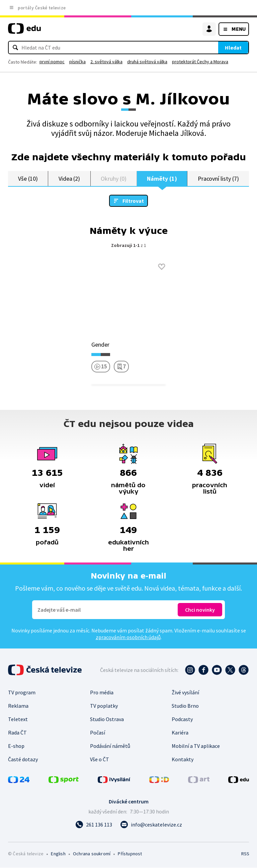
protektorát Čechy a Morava (200, 62)
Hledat (233, 48)
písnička (77, 62)
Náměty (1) (162, 179)
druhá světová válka (147, 62)
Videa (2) (69, 179)
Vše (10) (28, 179)
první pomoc (52, 62)
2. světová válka (106, 62)
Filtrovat (133, 201)
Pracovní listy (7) (218, 179)
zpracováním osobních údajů (128, 637)
